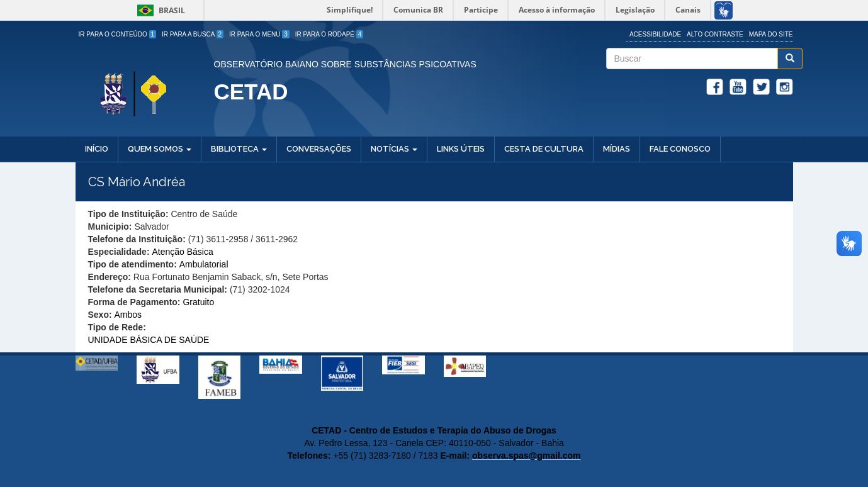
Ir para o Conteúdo (118, 34)
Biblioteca (239, 149)
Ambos (128, 315)
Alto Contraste (715, 34)
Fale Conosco (680, 149)
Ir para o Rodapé (330, 34)
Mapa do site (771, 34)
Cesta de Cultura (544, 149)
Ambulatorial (204, 264)
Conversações (319, 149)
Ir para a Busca (193, 34)
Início (97, 149)
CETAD (251, 92)
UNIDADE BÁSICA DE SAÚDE (149, 340)
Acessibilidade (655, 34)
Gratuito (198, 302)
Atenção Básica (182, 252)
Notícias (394, 149)
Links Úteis (461, 149)
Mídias (617, 149)
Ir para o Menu (259, 34)
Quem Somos (160, 149)
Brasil (159, 10)
